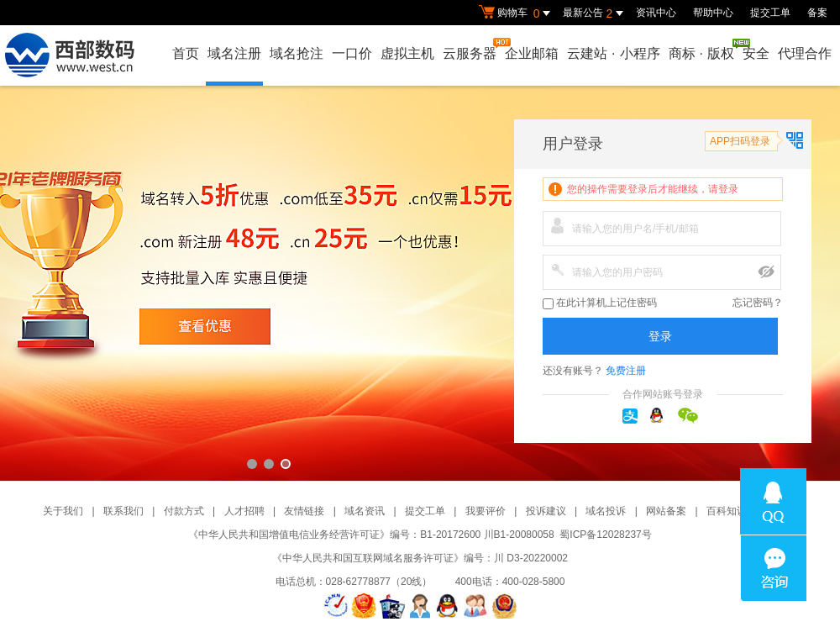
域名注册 (234, 53)
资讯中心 (656, 13)
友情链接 (304, 511)
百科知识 (727, 511)
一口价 (352, 53)
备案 (817, 13)
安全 (756, 53)
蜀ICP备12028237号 (605, 535)
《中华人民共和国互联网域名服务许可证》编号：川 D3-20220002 (420, 558)
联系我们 (123, 511)
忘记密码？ (758, 303)
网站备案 (666, 511)
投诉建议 (546, 511)
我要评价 (486, 511)
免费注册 (626, 371)
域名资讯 (365, 511)
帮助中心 (713, 13)
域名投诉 (606, 511)
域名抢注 (297, 53)
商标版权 (702, 50)
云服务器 (470, 49)
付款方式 (184, 511)
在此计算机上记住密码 (600, 303)
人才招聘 (244, 511)
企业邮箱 (532, 53)
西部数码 (420, 283)
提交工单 (770, 13)
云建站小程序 (613, 53)
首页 (186, 53)
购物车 (517, 13)
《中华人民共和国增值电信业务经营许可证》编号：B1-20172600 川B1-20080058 (371, 535)
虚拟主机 (407, 53)
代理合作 (805, 53)
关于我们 (63, 511)
